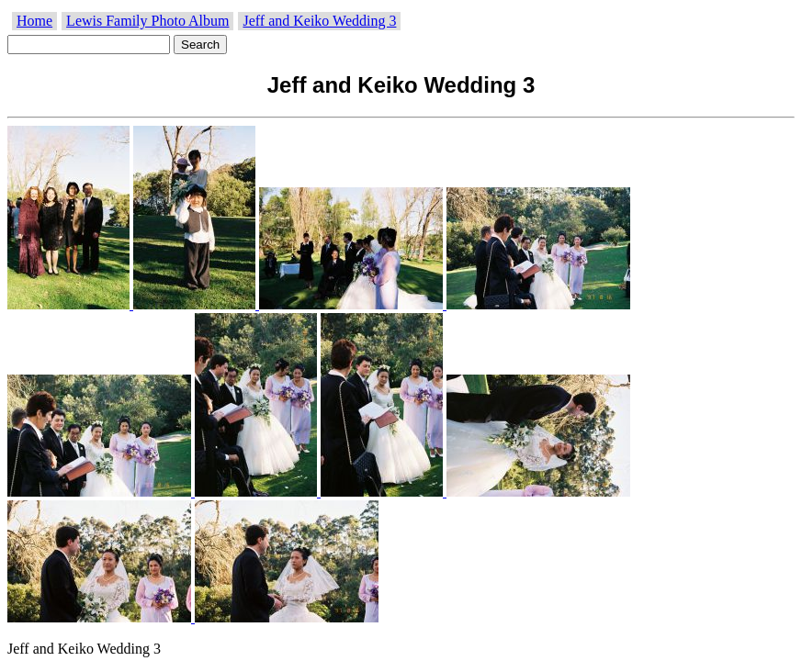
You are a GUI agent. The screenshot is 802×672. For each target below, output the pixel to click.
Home (34, 21)
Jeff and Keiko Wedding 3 (319, 21)
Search (200, 45)
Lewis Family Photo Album (147, 21)
